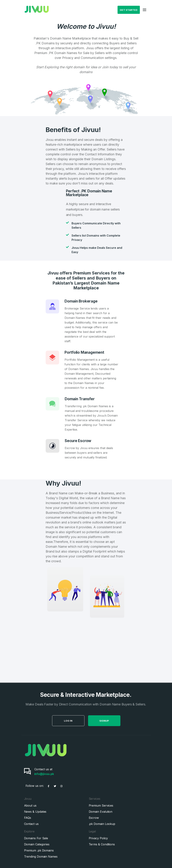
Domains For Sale (36, 838)
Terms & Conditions (102, 844)
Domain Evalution (101, 812)
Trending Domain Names (41, 857)
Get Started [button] (129, 10)
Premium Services (101, 805)
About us (30, 805)
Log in (80, 721)
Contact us (31, 824)
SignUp (115, 721)
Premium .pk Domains (39, 850)
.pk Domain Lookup (102, 824)
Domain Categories (37, 844)
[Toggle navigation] (145, 10)
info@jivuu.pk (44, 774)
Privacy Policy (98, 838)
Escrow (94, 818)
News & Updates (35, 812)
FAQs (28, 818)
